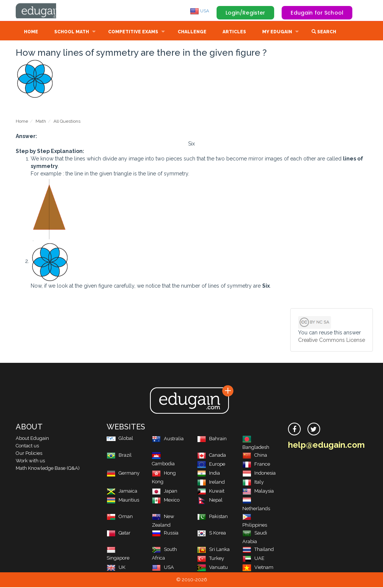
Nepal (210, 501)
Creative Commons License (332, 341)
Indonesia (259, 474)
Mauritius (123, 501)
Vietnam (258, 568)
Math (41, 122)
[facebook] (294, 430)
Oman (120, 517)
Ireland (211, 483)
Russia (165, 534)
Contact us (27, 446)
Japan (165, 492)
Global (120, 439)
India (209, 474)
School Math (72, 33)
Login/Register (246, 13)
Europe (211, 465)
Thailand (258, 550)
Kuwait (211, 492)
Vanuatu (212, 568)
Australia (168, 439)
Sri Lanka (213, 550)
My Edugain (277, 33)
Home (31, 33)
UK (116, 568)
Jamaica (122, 492)
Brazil (119, 456)
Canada (212, 456)
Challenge (192, 33)
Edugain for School (317, 13)
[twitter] (314, 430)
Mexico (166, 501)
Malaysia (258, 492)
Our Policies (29, 454)
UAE (253, 559)
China (255, 456)
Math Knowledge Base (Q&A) (48, 469)
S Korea (212, 534)
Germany (123, 474)
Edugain (44, 11)
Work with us (30, 461)
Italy (253, 483)
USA (200, 11)
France (256, 465)
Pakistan (212, 517)
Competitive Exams (133, 33)
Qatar (119, 534)
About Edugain (32, 439)
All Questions (67, 122)
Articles (234, 33)
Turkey (211, 559)
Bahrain (212, 439)
